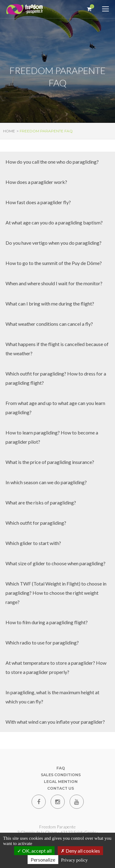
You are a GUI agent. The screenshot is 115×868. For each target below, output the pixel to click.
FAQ (61, 768)
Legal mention (61, 782)
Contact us (61, 788)
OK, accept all (34, 851)
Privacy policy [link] (74, 860)
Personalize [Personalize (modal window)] (43, 860)
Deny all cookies (80, 851)
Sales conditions (61, 775)
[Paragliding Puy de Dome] (25, 10)
